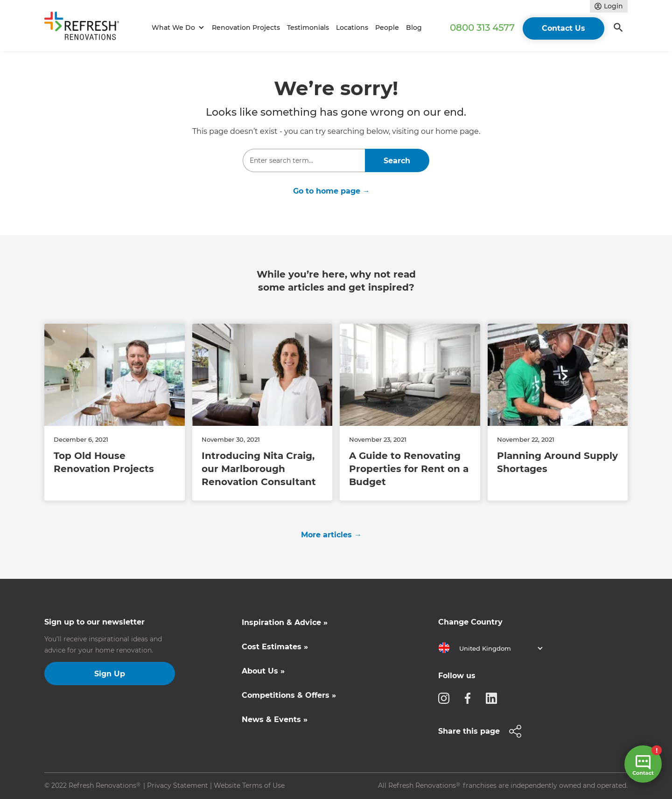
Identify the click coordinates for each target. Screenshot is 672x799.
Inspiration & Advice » (285, 622)
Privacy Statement (178, 785)
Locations (352, 28)
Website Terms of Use (249, 785)
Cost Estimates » (275, 647)
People (387, 28)
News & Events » (275, 719)
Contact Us (563, 28)
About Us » (263, 671)
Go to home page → (332, 191)
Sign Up (110, 674)
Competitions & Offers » (289, 695)
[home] (86, 28)
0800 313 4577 (482, 28)
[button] (177, 28)
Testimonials (308, 28)
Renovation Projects (246, 28)
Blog (414, 28)
